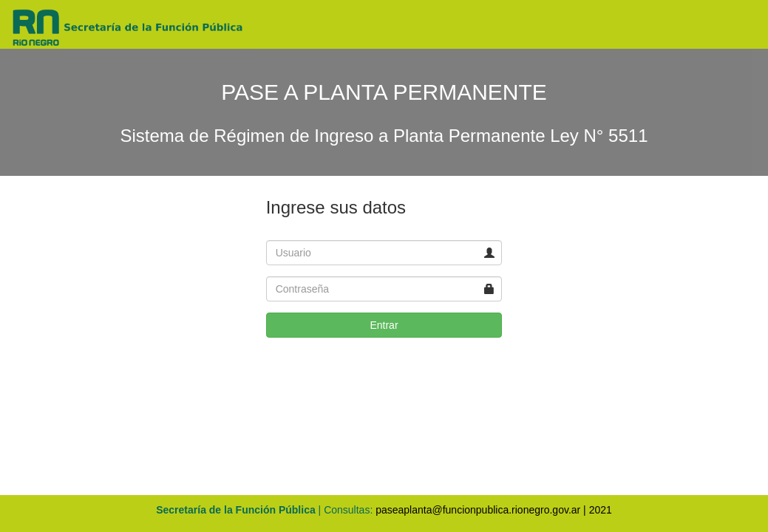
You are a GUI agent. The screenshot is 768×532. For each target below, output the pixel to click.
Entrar (384, 325)
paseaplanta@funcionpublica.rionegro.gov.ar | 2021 (494, 510)
